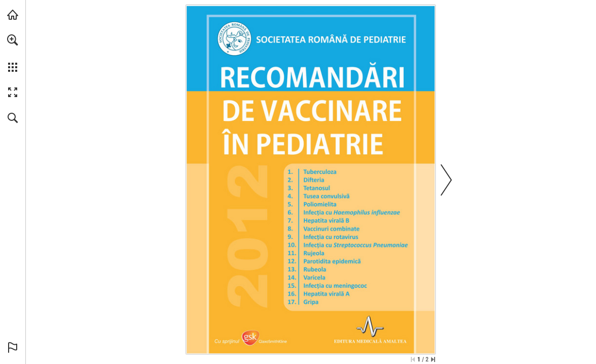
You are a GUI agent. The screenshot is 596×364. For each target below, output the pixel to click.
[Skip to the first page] (413, 359)
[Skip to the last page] (433, 359)
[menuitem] (13, 53)
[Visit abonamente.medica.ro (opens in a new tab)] (13, 15)
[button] (13, 40)
